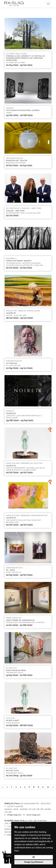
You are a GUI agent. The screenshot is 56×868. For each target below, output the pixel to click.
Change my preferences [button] (34, 862)
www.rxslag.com (33, 815)
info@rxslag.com (14, 815)
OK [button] (34, 857)
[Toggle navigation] (48, 4)
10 (48, 787)
